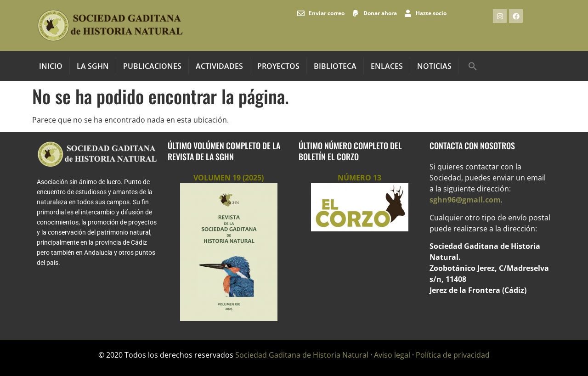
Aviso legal (392, 355)
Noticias (434, 66)
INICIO (51, 66)
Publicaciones (152, 66)
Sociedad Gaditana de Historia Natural (302, 355)
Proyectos (278, 66)
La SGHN (93, 66)
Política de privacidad (453, 355)
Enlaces (387, 66)
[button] (473, 66)
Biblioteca (335, 66)
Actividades (219, 66)
